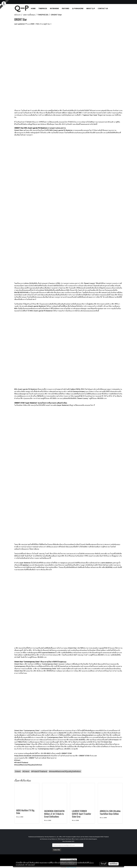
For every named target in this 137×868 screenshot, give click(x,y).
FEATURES (66, 8)
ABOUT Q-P (91, 8)
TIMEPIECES (43, 8)
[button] (112, 8)
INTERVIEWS (54, 8)
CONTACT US (103, 8)
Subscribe (57, 850)
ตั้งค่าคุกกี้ (103, 864)
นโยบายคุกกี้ (31, 865)
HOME (33, 8)
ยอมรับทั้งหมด (114, 864)
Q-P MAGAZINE (78, 8)
